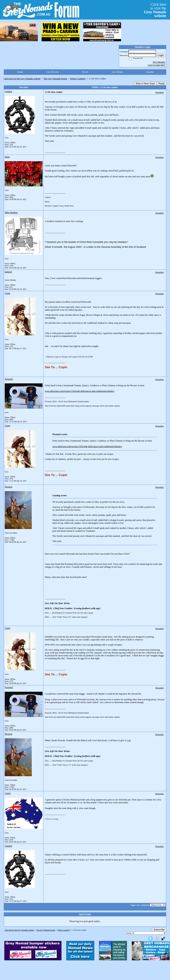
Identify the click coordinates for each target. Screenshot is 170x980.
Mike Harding (11, 213)
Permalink (159, 92)
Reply (161, 83)
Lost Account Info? (156, 65)
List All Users (53, 72)
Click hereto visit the (155, 10)
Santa (7, 157)
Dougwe (9, 487)
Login (161, 55)
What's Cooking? (78, 79)
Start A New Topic (145, 83)
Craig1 (8, 793)
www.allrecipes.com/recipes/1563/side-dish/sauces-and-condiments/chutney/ (80, 391)
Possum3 (9, 379)
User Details (117, 72)
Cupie (7, 293)
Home (20, 72)
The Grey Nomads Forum (55, 79)
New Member (159, 62)
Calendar (150, 72)
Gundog (8, 91)
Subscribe (159, 930)
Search (85, 72)
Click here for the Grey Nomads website (22, 79)
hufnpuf (8, 272)
